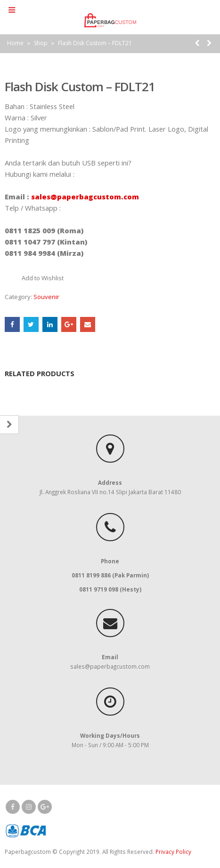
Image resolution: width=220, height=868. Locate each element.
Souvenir (46, 297)
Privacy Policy (173, 852)
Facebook (12, 324)
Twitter (31, 324)
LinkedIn (50, 324)
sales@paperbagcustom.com (85, 197)
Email (88, 324)
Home (15, 43)
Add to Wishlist (43, 278)
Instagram (29, 807)
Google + (69, 324)
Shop (41, 43)
